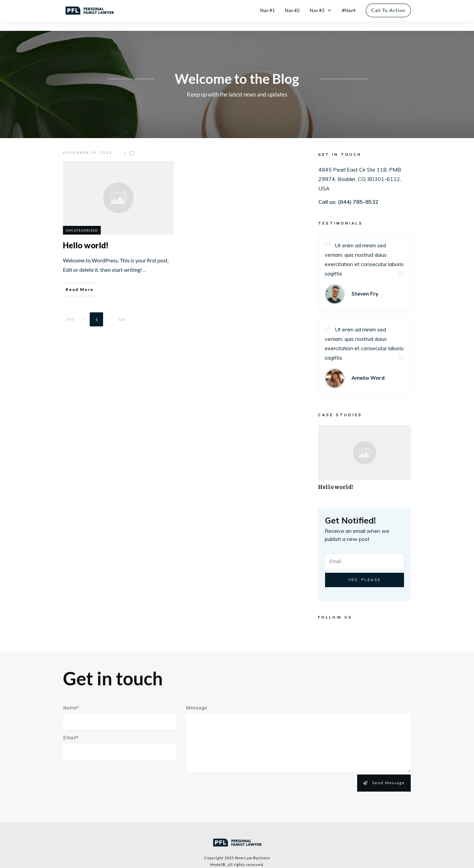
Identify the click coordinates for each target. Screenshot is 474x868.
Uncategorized (82, 220)
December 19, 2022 (88, 143)
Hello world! (365, 451)
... (144, 260)
